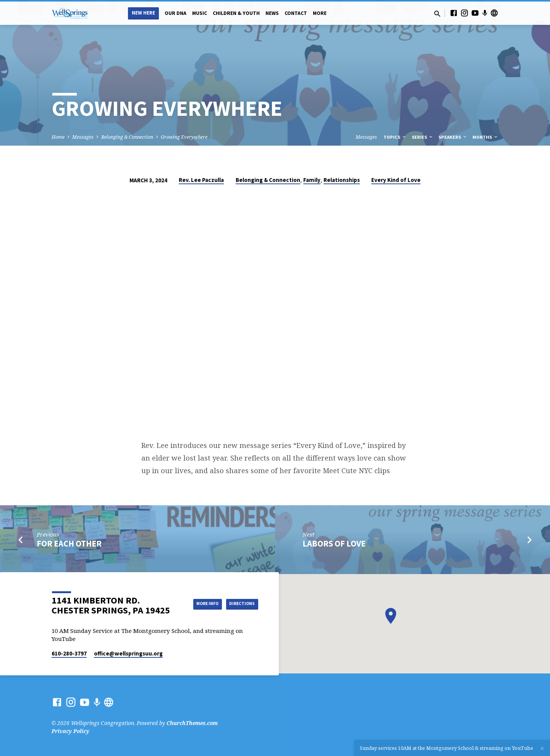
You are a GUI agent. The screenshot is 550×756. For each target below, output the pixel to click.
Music (200, 13)
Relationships (342, 180)
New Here (143, 13)
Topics (395, 137)
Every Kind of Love (396, 180)
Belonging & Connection (127, 137)
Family (312, 180)
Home (58, 137)
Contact (296, 13)
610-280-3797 (69, 653)
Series (423, 137)
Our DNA (176, 13)
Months (485, 137)
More (320, 13)
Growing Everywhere (184, 137)
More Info (239, 596)
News (272, 13)
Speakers (453, 137)
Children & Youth (236, 13)
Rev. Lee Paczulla (201, 180)
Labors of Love (334, 543)
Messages (83, 137)
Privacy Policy (70, 731)
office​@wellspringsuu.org (128, 653)
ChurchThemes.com (192, 723)
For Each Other (69, 543)
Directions (239, 611)
